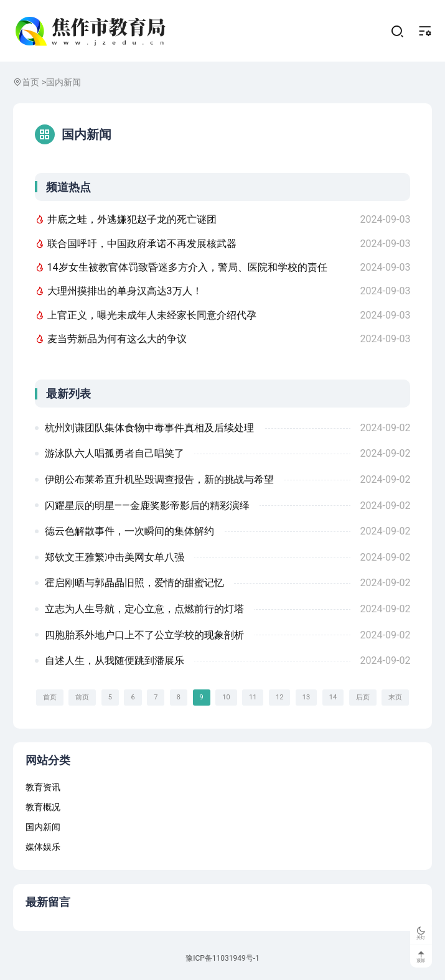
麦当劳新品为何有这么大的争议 (111, 339)
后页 (363, 698)
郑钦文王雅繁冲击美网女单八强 (115, 558)
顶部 (421, 956)
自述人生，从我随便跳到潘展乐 (115, 661)
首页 (30, 83)
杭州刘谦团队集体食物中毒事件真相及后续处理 (149, 428)
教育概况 (43, 808)
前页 (82, 698)
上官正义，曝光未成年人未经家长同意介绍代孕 (146, 316)
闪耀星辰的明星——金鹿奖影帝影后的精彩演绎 (147, 506)
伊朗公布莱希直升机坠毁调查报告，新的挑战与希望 (159, 480)
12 (279, 698)
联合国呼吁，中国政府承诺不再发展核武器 (136, 244)
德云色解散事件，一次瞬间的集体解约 (129, 532)
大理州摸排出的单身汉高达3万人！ (119, 292)
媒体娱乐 (43, 847)
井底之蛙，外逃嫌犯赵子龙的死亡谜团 (126, 220)
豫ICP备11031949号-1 (222, 959)
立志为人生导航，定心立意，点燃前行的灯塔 (144, 609)
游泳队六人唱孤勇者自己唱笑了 (115, 454)
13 (306, 698)
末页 (395, 698)
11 (253, 698)
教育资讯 (43, 788)
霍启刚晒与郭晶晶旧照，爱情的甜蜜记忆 (134, 583)
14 (333, 698)
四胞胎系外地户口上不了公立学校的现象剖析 (144, 635)
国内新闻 (63, 83)
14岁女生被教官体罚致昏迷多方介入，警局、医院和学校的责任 (181, 268)
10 (226, 698)
